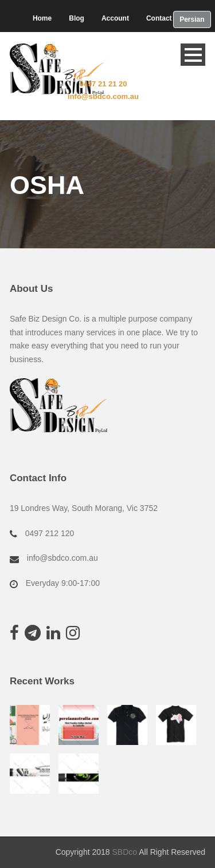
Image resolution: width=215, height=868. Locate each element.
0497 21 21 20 (103, 84)
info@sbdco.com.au (103, 96)
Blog (77, 18)
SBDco (124, 852)
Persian (192, 19)
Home (42, 18)
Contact (159, 18)
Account (115, 18)
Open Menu (193, 55)
